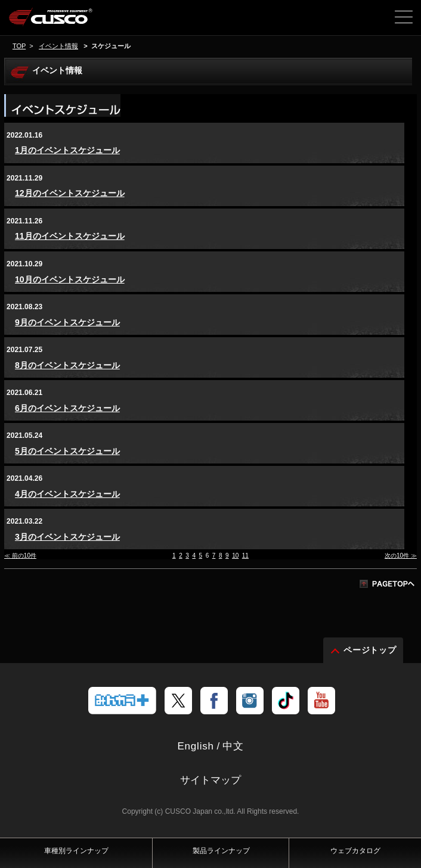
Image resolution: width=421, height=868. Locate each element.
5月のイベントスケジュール (67, 451)
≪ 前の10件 (20, 556)
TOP (19, 46)
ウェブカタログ (355, 851)
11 (245, 556)
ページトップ (370, 650)
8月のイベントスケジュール (67, 365)
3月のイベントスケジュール (67, 537)
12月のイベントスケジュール (70, 193)
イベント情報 (58, 46)
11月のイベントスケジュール (70, 236)
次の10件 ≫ (401, 556)
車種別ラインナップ (76, 851)
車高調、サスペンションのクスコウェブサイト (70, 21)
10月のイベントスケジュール (70, 279)
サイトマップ (210, 780)
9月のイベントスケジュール (67, 322)
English (195, 746)
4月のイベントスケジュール (67, 494)
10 (235, 556)
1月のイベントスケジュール (67, 150)
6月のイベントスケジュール (67, 408)
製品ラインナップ (221, 851)
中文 (233, 746)
